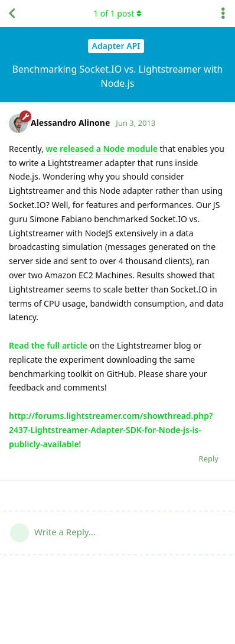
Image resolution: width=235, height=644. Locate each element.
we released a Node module (102, 149)
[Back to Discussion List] (12, 14)
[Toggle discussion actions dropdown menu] (223, 14)
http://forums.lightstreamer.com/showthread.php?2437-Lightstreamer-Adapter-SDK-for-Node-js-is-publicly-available (111, 430)
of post (117, 13)
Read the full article (48, 345)
